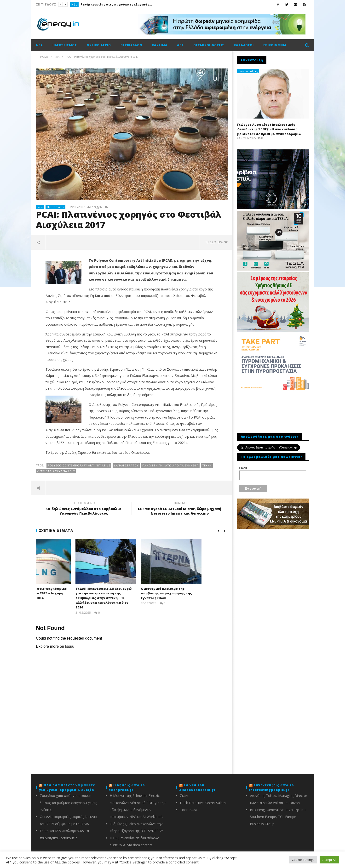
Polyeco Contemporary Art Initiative (79, 465)
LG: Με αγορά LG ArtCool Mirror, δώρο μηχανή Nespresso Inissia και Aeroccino (180, 509)
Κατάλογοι (244, 45)
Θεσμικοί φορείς (209, 45)
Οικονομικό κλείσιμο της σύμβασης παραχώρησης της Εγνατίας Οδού (192, 593)
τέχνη (207, 465)
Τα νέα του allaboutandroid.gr (197, 787)
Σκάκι (184, 796)
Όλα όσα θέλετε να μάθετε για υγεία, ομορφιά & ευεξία (67, 787)
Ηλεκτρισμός (65, 45)
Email (243, 468)
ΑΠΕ (180, 45)
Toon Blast (189, 810)
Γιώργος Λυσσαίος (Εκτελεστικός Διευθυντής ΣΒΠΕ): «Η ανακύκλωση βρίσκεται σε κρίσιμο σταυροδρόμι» (269, 129)
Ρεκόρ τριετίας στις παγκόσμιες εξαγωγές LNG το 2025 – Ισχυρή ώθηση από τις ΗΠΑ (116, 4)
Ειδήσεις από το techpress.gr (127, 787)
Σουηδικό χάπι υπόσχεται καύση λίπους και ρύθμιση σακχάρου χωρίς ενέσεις (68, 803)
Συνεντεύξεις (248, 71)
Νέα (75, 4)
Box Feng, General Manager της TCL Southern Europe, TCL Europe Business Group (278, 817)
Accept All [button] (329, 860)
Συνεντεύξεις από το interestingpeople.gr (272, 787)
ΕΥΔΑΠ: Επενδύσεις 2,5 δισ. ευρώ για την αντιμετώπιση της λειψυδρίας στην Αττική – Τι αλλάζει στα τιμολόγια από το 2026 (129, 598)
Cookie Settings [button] (303, 860)
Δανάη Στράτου (126, 465)
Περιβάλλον (131, 45)
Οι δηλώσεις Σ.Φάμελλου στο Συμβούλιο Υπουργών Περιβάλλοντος (84, 509)
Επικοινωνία (275, 45)
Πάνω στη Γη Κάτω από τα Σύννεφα (170, 465)
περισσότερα (216, 242)
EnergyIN (96, 207)
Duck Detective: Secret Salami (203, 803)
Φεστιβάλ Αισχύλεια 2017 (56, 471)
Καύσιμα (160, 45)
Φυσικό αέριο (99, 45)
